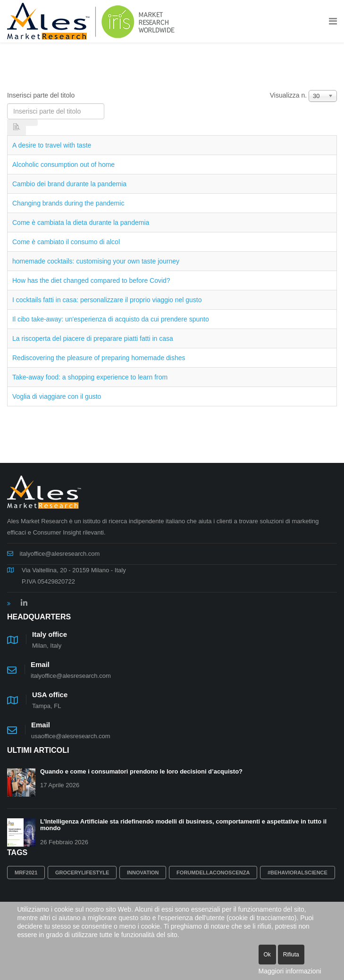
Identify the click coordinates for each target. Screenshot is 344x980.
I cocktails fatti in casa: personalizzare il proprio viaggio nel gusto (107, 300)
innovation (143, 873)
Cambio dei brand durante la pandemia (69, 184)
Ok (267, 955)
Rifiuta (291, 955)
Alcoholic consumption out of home (63, 165)
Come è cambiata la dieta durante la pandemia (81, 222)
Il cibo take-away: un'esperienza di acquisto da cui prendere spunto (111, 319)
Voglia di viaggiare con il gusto (57, 396)
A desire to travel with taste (52, 145)
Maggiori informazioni (290, 971)
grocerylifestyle (82, 873)
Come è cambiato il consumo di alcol (66, 242)
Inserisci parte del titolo (42, 95)
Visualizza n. (288, 95)
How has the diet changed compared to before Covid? (91, 280)
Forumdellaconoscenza (213, 873)
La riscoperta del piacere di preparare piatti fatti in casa (93, 338)
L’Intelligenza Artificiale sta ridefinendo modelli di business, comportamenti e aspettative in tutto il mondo (183, 825)
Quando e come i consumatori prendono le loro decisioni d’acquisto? (141, 771)
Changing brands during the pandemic (68, 203)
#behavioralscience (298, 873)
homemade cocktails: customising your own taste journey (96, 261)
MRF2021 (26, 873)
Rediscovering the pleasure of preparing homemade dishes (99, 358)
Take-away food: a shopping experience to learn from (90, 377)
